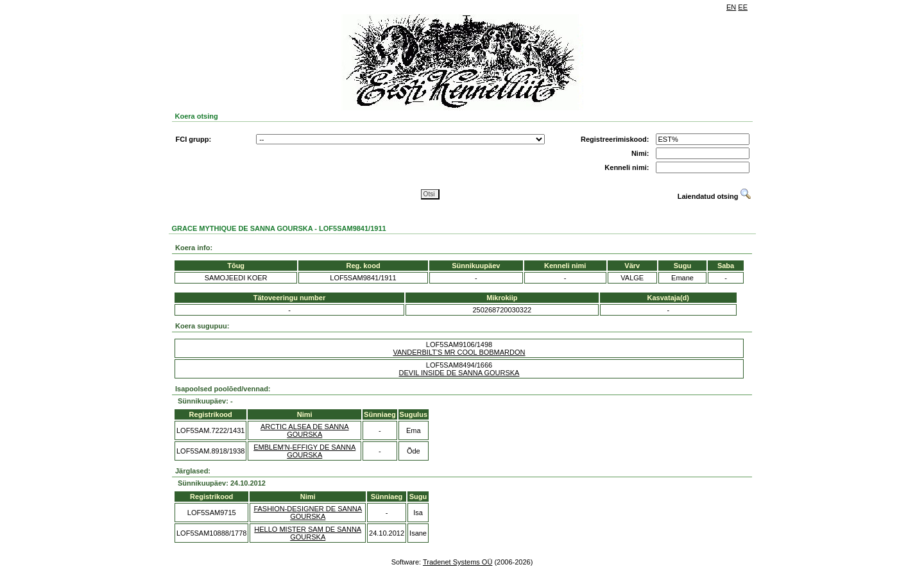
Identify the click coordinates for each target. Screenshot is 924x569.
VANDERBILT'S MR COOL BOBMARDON (459, 352)
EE (743, 7)
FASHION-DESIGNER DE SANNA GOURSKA (308, 513)
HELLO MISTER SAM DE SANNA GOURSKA (308, 533)
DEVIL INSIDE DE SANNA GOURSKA (459, 373)
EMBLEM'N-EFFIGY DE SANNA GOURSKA (304, 451)
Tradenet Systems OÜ (458, 562)
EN (731, 7)
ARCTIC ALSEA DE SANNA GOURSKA (305, 430)
